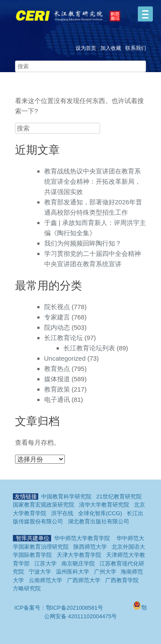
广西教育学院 (122, 580)
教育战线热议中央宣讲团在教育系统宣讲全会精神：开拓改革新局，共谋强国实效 (93, 181)
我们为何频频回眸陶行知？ (83, 243)
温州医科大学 (73, 572)
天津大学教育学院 (79, 555)
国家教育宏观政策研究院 (44, 505)
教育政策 (57, 389)
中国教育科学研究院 (66, 497)
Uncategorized (65, 358)
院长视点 (57, 307)
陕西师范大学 (90, 547)
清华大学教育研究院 (104, 505)
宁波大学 (40, 572)
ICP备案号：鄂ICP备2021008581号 (59, 608)
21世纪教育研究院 (119, 497)
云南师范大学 (46, 580)
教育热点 (57, 369)
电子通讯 (57, 399)
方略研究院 (27, 588)
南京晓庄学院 (78, 563)
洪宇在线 (62, 513)
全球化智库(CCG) (100, 513)
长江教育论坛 (64, 338)
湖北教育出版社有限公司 (99, 521)
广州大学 (105, 572)
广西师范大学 (84, 580)
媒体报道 (57, 379)
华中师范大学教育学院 (82, 538)
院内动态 (57, 327)
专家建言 (57, 317)
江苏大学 (46, 563)
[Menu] (145, 14)
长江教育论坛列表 (89, 348)
